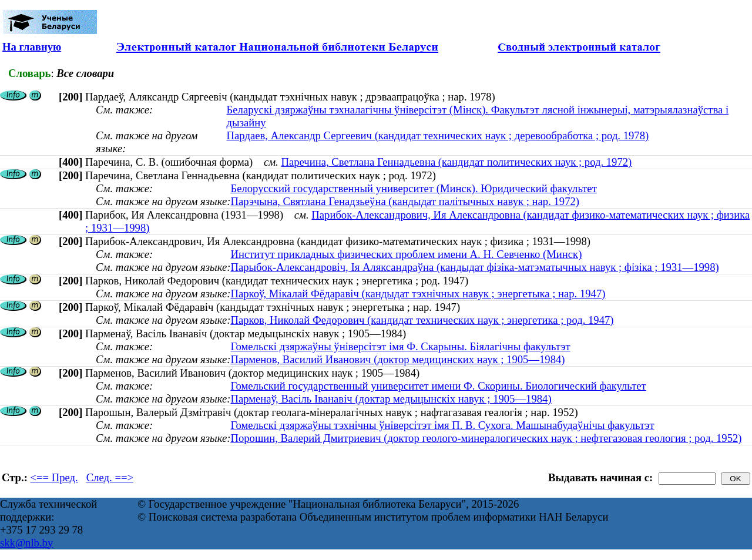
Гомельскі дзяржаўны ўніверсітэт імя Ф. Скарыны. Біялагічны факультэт (400, 346)
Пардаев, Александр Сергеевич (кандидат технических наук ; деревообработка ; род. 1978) (438, 135)
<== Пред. (54, 477)
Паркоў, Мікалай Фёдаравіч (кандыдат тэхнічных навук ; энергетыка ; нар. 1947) (418, 294)
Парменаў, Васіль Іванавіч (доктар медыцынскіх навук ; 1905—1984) (391, 399)
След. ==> (110, 477)
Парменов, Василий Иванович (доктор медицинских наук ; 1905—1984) (397, 359)
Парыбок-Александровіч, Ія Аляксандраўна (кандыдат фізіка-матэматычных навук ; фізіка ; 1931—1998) (474, 267)
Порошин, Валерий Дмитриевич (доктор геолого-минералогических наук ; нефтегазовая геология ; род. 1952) (486, 438)
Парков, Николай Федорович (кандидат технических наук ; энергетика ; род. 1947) (422, 320)
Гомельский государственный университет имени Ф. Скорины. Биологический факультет (438, 386)
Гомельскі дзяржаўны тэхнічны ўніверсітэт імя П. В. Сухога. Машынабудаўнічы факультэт (442, 425)
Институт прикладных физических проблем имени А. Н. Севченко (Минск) (406, 254)
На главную (32, 47)
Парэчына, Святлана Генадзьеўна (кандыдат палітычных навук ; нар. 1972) (405, 201)
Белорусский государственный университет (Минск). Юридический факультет (413, 188)
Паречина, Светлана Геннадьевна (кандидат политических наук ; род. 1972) (456, 162)
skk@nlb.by (26, 543)
